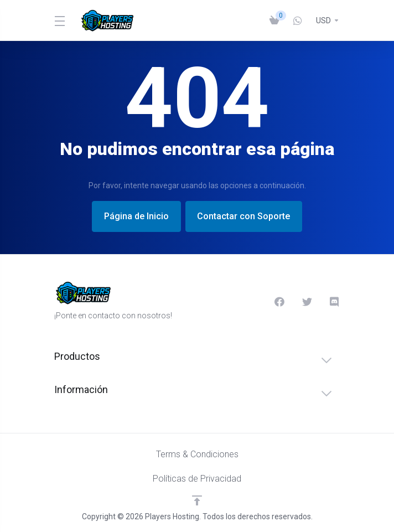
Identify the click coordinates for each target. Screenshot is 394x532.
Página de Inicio (135, 216)
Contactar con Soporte (246, 216)
